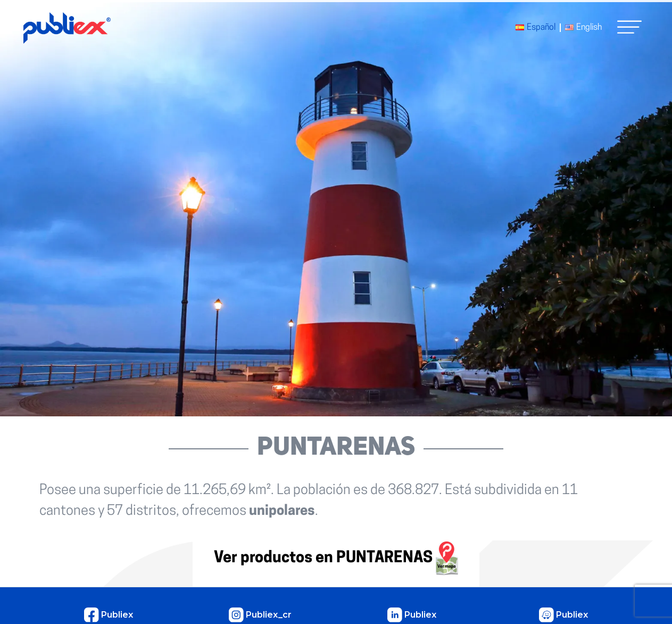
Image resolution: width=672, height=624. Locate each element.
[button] (629, 27)
